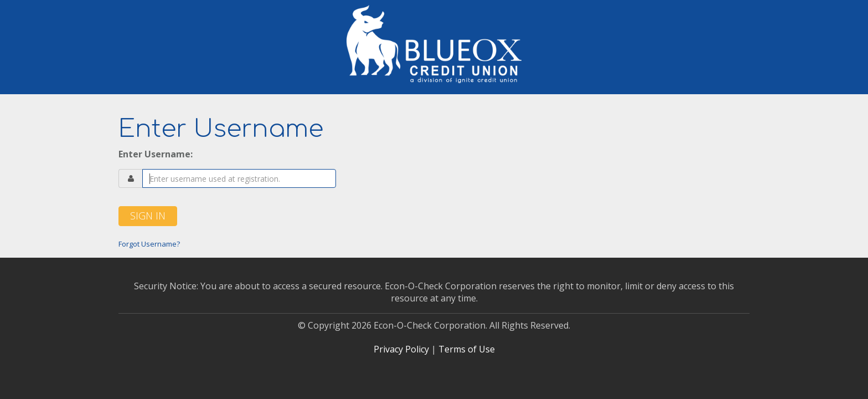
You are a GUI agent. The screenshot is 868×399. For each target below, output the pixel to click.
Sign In (148, 216)
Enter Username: (156, 154)
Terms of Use (467, 349)
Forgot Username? (149, 244)
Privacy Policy (401, 349)
